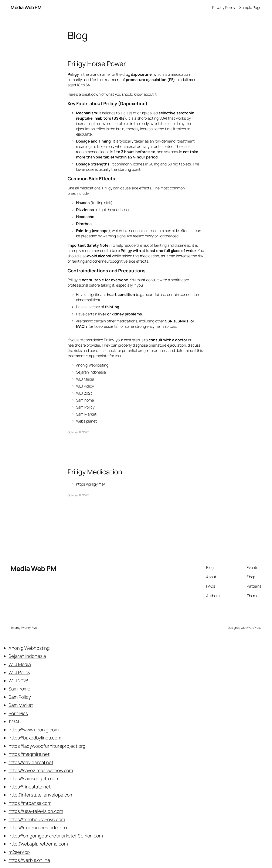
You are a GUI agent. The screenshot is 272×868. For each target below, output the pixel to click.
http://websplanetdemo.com (38, 844)
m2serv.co (19, 852)
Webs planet (86, 421)
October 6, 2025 (78, 432)
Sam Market (86, 414)
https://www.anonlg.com (34, 730)
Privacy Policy (224, 7)
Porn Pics (18, 713)
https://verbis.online (29, 860)
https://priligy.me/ (91, 484)
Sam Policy (85, 407)
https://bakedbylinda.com (35, 738)
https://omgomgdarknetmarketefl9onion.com (56, 836)
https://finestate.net (30, 787)
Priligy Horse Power (97, 64)
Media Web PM (26, 7)
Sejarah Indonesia (91, 372)
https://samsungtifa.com (34, 778)
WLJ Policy (85, 386)
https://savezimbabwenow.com (41, 770)
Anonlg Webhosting (92, 365)
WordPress (254, 628)
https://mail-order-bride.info (38, 827)
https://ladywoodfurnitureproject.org (47, 746)
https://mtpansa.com (30, 803)
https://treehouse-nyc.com (37, 819)
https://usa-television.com (36, 811)
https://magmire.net (29, 754)
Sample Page (250, 7)
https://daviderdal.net (31, 762)
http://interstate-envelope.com (41, 795)
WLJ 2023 (84, 393)
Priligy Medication (95, 472)
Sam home (85, 400)
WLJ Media (85, 379)
